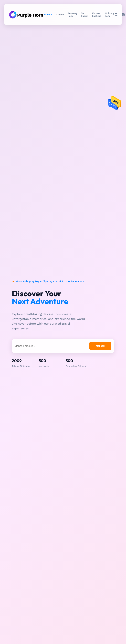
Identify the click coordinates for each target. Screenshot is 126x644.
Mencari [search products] (100, 346)
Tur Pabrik (85, 15)
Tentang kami (73, 15)
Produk (60, 15)
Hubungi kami (110, 15)
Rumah (48, 15)
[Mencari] (116, 15)
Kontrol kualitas (97, 15)
